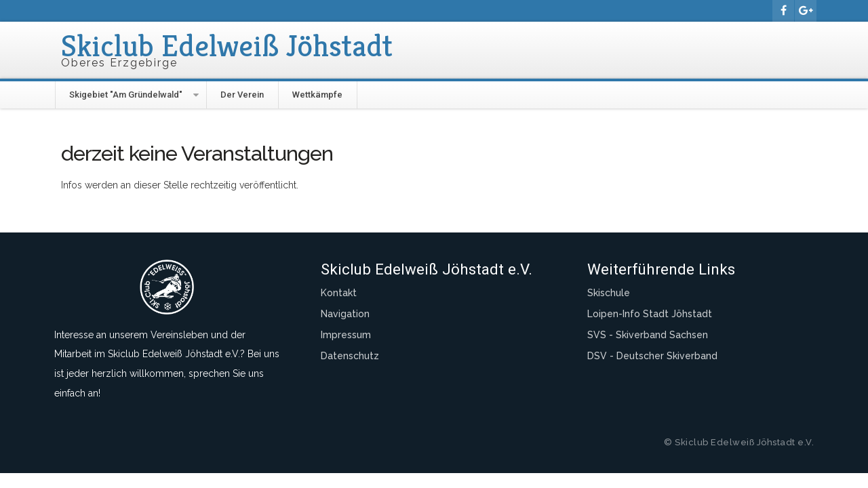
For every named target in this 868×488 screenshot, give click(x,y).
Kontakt (339, 293)
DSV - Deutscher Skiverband (652, 356)
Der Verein (242, 95)
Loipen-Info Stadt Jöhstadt (650, 314)
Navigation (345, 314)
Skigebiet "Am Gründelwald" (126, 95)
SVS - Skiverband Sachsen (648, 335)
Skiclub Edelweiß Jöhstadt (227, 45)
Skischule (609, 293)
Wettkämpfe (317, 95)
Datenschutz (350, 356)
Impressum (346, 335)
